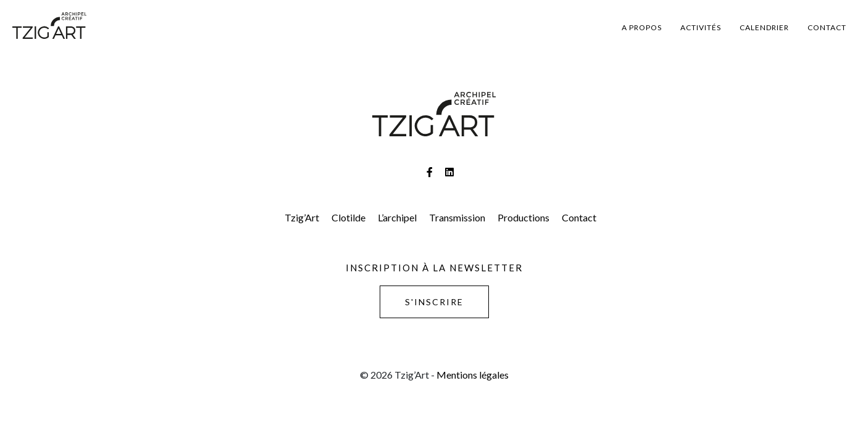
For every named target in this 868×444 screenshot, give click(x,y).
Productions (524, 217)
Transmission (457, 217)
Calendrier (764, 27)
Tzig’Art (302, 217)
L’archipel (397, 217)
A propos (642, 27)
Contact (827, 27)
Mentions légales (473, 375)
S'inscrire (434, 302)
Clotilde (348, 217)
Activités (701, 27)
